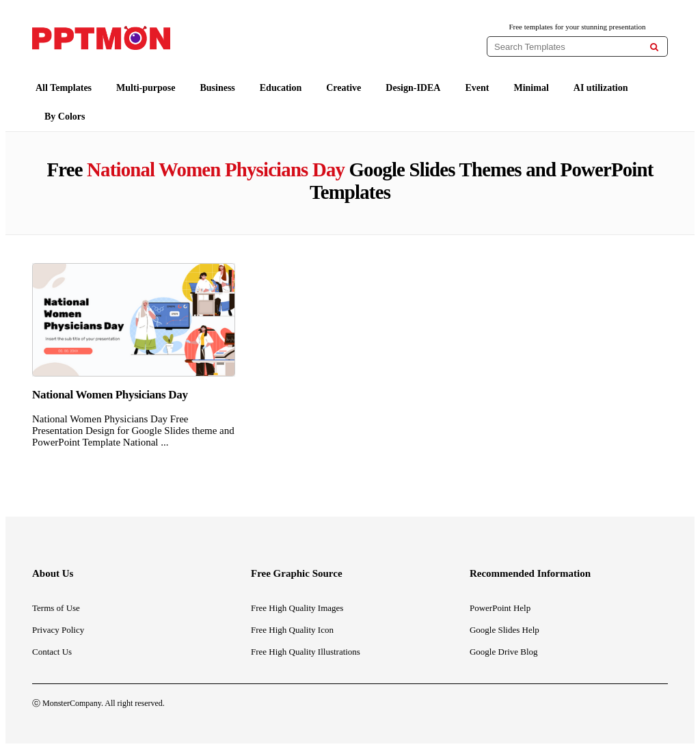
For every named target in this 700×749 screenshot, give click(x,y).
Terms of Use (56, 608)
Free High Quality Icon (292, 630)
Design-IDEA (413, 88)
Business (217, 88)
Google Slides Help (504, 630)
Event (477, 88)
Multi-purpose (146, 88)
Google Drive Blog (504, 652)
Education (281, 88)
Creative (344, 88)
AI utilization (601, 88)
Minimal (531, 88)
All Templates (64, 88)
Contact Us (52, 652)
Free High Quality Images (297, 608)
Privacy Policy (58, 630)
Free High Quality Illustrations (306, 652)
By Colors (65, 117)
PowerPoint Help (500, 608)
